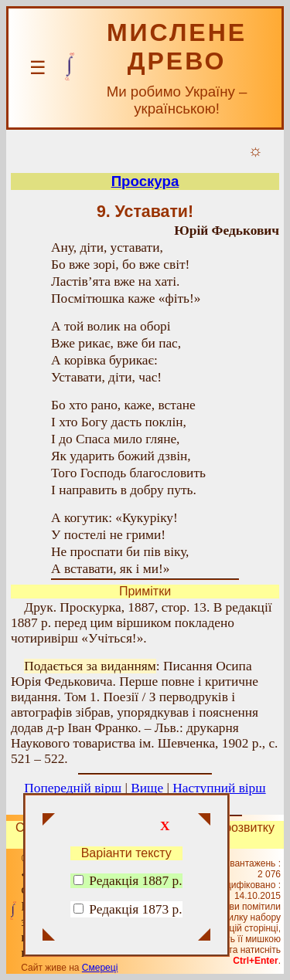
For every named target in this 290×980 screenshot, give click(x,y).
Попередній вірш (73, 788)
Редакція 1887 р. (128, 881)
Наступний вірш (219, 788)
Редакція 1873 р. (135, 909)
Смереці (100, 968)
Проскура (145, 181)
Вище (147, 788)
